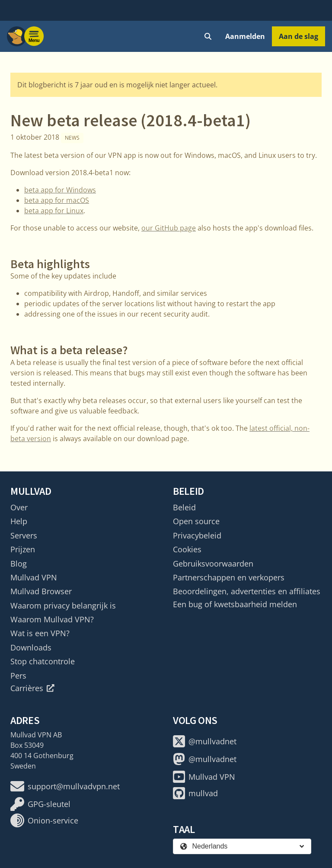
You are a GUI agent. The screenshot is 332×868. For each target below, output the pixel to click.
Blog (19, 564)
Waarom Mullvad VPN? (52, 619)
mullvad (195, 793)
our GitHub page (169, 228)
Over (19, 507)
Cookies (187, 549)
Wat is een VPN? (40, 633)
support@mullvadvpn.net (65, 786)
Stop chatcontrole (43, 661)
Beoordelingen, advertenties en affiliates (247, 591)
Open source (196, 521)
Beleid (184, 507)
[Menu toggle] (34, 36)
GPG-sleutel (40, 804)
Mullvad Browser (41, 591)
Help (19, 521)
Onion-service (44, 820)
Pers (18, 676)
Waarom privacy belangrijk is (63, 605)
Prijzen (23, 549)
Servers (24, 535)
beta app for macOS (57, 200)
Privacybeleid (197, 535)
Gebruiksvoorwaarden (213, 564)
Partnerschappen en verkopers (229, 577)
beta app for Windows (60, 190)
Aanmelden (245, 36)
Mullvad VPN (34, 577)
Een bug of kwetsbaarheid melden (235, 604)
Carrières (32, 688)
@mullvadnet (205, 741)
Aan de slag (298, 36)
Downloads (31, 647)
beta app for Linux (54, 211)
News (72, 138)
